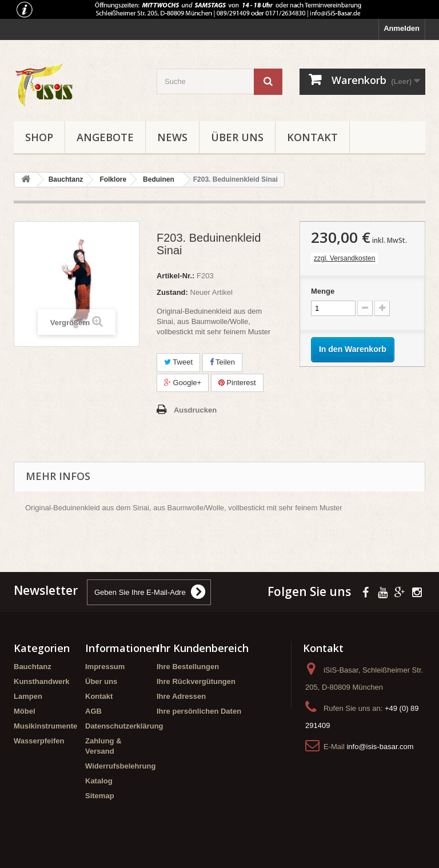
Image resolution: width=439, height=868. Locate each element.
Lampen (28, 696)
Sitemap (100, 796)
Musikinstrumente (45, 726)
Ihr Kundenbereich (203, 648)
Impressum (105, 667)
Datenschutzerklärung (124, 726)
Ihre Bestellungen (188, 667)
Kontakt (312, 137)
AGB (93, 711)
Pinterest (237, 383)
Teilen (222, 362)
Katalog (99, 781)
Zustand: (172, 292)
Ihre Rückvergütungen (196, 681)
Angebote (105, 137)
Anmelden (402, 28)
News (172, 137)
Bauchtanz (33, 667)
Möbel (25, 711)
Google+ (183, 383)
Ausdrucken (195, 410)
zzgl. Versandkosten (344, 258)
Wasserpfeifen (39, 741)
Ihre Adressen (181, 696)
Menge (323, 291)
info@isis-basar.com (380, 747)
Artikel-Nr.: (175, 276)
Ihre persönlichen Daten (199, 711)
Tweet (178, 362)
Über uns (237, 137)
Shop (39, 137)
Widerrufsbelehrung (120, 766)
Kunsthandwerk (42, 681)
